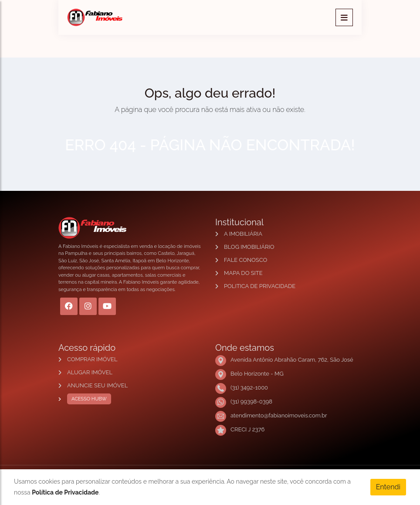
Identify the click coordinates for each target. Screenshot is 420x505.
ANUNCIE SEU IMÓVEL (97, 385)
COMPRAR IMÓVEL (92, 359)
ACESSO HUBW (87, 399)
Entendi (388, 487)
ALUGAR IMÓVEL (90, 372)
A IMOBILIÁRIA (243, 234)
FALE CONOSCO (246, 260)
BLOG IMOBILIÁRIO (249, 247)
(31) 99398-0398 (251, 402)
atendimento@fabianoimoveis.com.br (279, 415)
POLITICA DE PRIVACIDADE (260, 286)
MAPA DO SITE (243, 273)
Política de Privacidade (65, 492)
